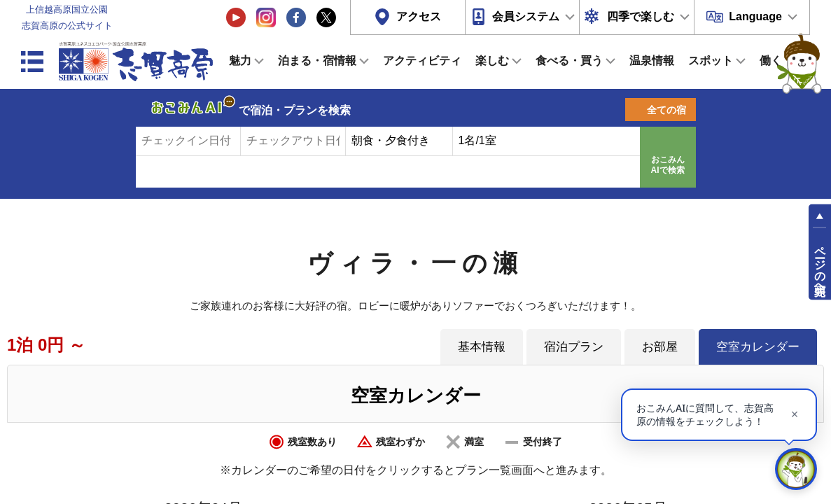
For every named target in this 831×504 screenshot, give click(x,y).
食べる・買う (569, 61)
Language (755, 16)
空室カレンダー (758, 346)
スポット (711, 61)
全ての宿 (666, 110)
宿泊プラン (574, 346)
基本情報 (482, 346)
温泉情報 (652, 61)
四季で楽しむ (641, 16)
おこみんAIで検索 (668, 165)
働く (771, 61)
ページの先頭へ (820, 265)
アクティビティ (422, 61)
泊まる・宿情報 (317, 61)
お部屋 (660, 346)
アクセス (419, 16)
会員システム (526, 16)
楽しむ (492, 61)
